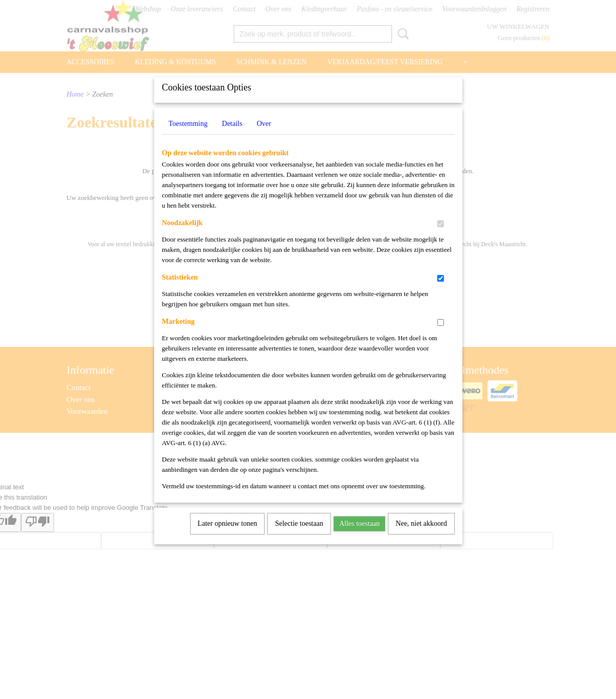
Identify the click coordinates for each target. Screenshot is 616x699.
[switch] (441, 237)
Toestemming (188, 137)
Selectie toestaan (299, 537)
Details (232, 137)
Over (264, 137)
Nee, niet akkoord (421, 537)
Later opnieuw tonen (228, 537)
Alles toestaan (359, 537)
